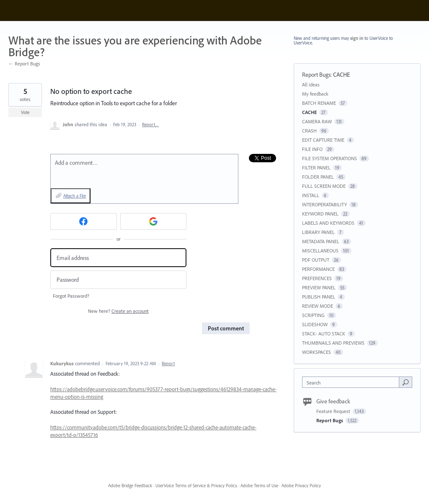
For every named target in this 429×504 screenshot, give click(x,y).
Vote (25, 112)
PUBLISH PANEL (319, 297)
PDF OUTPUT (316, 260)
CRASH (309, 131)
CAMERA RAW (317, 121)
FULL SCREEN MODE (324, 186)
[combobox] (353, 382)
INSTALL (311, 195)
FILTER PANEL (316, 168)
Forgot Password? (71, 296)
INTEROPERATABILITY (324, 204)
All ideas (311, 84)
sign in (357, 38)
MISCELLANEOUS (320, 251)
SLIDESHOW (315, 324)
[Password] (118, 280)
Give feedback (333, 401)
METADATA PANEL (321, 241)
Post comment (226, 328)
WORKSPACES (317, 352)
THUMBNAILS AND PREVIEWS (333, 343)
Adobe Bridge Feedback (130, 486)
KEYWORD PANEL (320, 214)
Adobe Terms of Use (259, 486)
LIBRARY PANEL (318, 232)
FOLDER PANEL (318, 177)
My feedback (315, 94)
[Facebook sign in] (84, 221)
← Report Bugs (24, 64)
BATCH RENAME (319, 103)
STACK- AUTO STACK (324, 334)
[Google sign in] (154, 221)
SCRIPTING (313, 315)
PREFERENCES (317, 278)
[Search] (406, 382)
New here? (118, 311)
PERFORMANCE (318, 269)
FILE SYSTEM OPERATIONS (330, 158)
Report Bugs (316, 75)
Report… (150, 125)
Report (168, 364)
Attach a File (75, 196)
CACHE (341, 75)
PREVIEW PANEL (319, 287)
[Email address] (118, 258)
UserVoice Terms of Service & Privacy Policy (196, 486)
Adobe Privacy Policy (301, 486)
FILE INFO (312, 149)
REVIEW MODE (318, 306)
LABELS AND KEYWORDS (328, 223)
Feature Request (334, 411)
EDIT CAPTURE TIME (323, 140)
